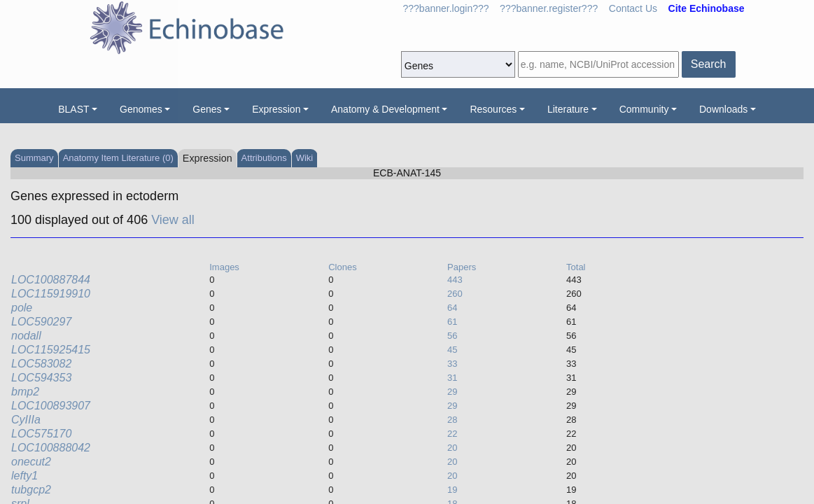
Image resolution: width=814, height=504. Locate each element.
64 (452, 308)
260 (455, 294)
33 (452, 364)
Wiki (305, 158)
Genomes (141, 109)
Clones (342, 267)
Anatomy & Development (385, 109)
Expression (276, 109)
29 (452, 392)
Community (644, 109)
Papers (462, 267)
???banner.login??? (446, 8)
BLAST (73, 109)
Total (576, 267)
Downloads (723, 109)
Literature (568, 109)
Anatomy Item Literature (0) (118, 158)
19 (452, 490)
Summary (34, 158)
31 (452, 378)
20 (452, 448)
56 (452, 336)
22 (452, 434)
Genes (207, 109)
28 (452, 420)
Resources (493, 109)
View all (173, 220)
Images (224, 267)
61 (452, 322)
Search (709, 64)
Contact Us (633, 8)
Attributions (264, 158)
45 (452, 350)
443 (455, 280)
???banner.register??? (549, 8)
